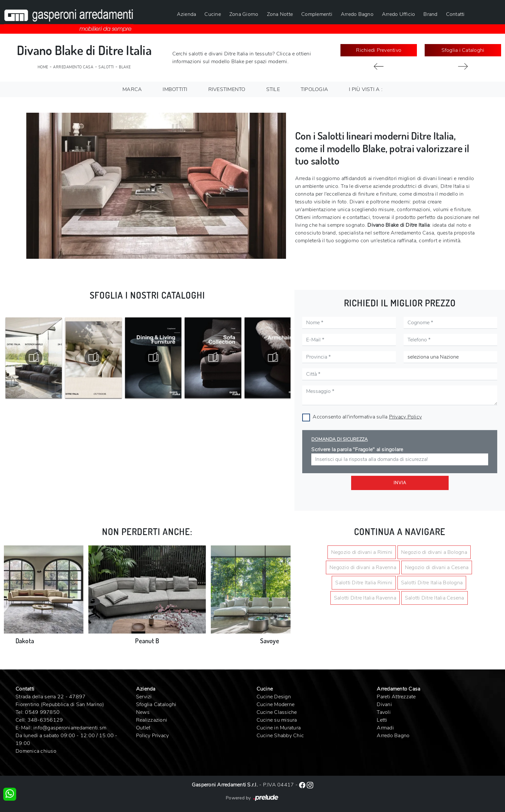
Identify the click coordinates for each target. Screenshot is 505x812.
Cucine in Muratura (279, 728)
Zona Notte (280, 14)
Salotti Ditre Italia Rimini (364, 583)
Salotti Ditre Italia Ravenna (365, 598)
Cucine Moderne (276, 704)
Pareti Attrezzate (396, 697)
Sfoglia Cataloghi (156, 704)
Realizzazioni (152, 720)
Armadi (385, 728)
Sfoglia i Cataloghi (463, 50)
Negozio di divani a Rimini (362, 552)
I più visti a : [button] (366, 89)
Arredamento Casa (73, 67)
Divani (384, 704)
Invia (400, 483)
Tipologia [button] (314, 89)
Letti (382, 720)
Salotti (106, 67)
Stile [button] (273, 89)
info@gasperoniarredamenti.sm (70, 728)
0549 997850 (42, 712)
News (143, 712)
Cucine (213, 14)
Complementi (317, 14)
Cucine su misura (277, 720)
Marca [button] (132, 89)
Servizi (144, 697)
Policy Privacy (153, 736)
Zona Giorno (244, 14)
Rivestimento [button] (227, 89)
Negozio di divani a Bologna (434, 552)
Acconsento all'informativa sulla (367, 417)
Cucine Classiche (277, 712)
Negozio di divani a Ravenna (363, 567)
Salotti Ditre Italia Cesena (435, 598)
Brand (430, 14)
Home (43, 67)
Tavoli (384, 712)
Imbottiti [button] (175, 89)
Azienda (187, 14)
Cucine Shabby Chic (280, 736)
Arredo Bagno (357, 14)
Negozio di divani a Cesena (437, 567)
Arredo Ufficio (399, 14)
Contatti (455, 14)
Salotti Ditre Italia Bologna (432, 583)
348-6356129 (45, 720)
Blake (125, 67)
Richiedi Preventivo (379, 50)
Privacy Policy (406, 417)
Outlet (143, 728)
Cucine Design (274, 697)
